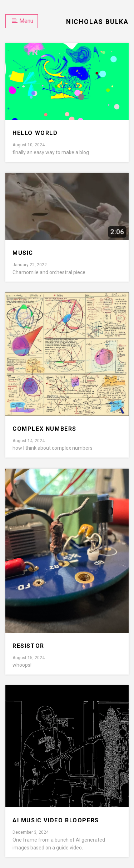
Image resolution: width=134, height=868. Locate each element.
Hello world (35, 133)
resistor (28, 646)
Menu (23, 21)
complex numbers (44, 429)
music (23, 253)
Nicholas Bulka (97, 22)
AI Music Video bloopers (56, 820)
